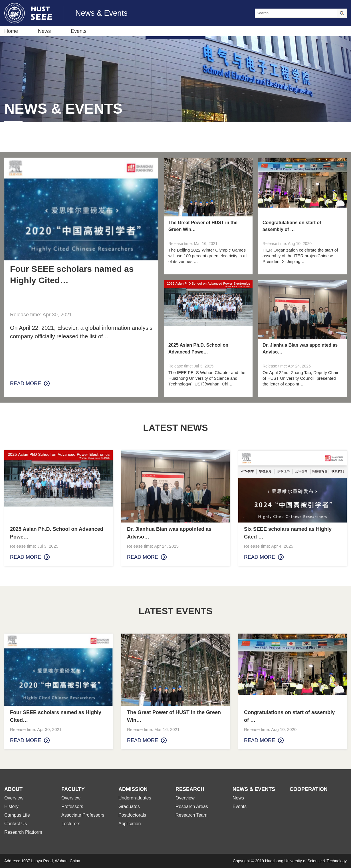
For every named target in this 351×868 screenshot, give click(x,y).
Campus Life (17, 815)
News (44, 31)
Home (11, 31)
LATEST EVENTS (176, 611)
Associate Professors (83, 815)
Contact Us (16, 824)
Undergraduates (135, 798)
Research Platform (23, 832)
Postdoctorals (132, 815)
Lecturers (71, 824)
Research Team (191, 815)
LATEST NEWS (176, 428)
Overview (14, 798)
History (11, 806)
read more (26, 383)
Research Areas (192, 806)
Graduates (129, 806)
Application (130, 824)
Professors (72, 806)
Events (79, 31)
